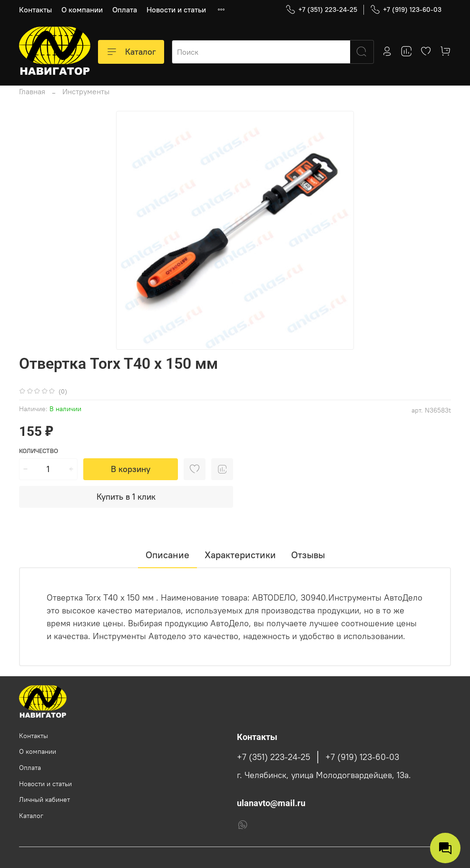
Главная (32, 91)
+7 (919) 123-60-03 (406, 10)
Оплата (125, 10)
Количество (39, 451)
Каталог (131, 52)
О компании (82, 10)
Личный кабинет (44, 799)
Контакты (35, 10)
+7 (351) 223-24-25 (321, 10)
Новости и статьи (176, 10)
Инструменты (86, 91)
